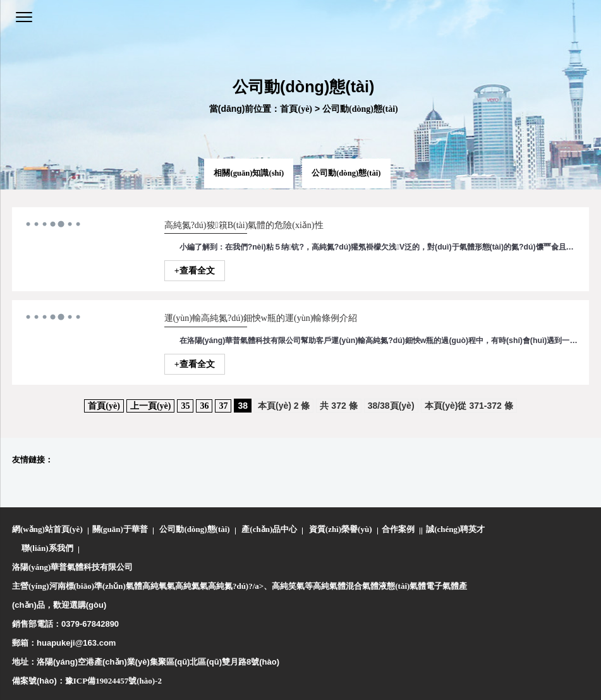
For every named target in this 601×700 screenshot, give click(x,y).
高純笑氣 (288, 586)
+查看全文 (195, 271)
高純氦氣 (191, 586)
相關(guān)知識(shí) (249, 173)
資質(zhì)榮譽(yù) (341, 529)
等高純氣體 (325, 586)
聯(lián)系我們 (47, 548)
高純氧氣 (159, 586)
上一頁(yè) (151, 406)
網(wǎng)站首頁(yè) (47, 529)
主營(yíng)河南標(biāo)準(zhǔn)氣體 (77, 586)
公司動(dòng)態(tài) (360, 109)
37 (223, 406)
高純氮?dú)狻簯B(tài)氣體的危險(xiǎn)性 (244, 225)
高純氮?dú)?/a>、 (240, 586)
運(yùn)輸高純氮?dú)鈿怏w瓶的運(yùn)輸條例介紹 (261, 318)
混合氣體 (362, 586)
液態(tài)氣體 (402, 586)
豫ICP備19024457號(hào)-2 (113, 681)
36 (204, 406)
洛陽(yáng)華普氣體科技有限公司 (72, 567)
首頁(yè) (296, 109)
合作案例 (398, 529)
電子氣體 (442, 586)
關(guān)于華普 (120, 529)
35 (185, 406)
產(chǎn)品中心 (269, 529)
